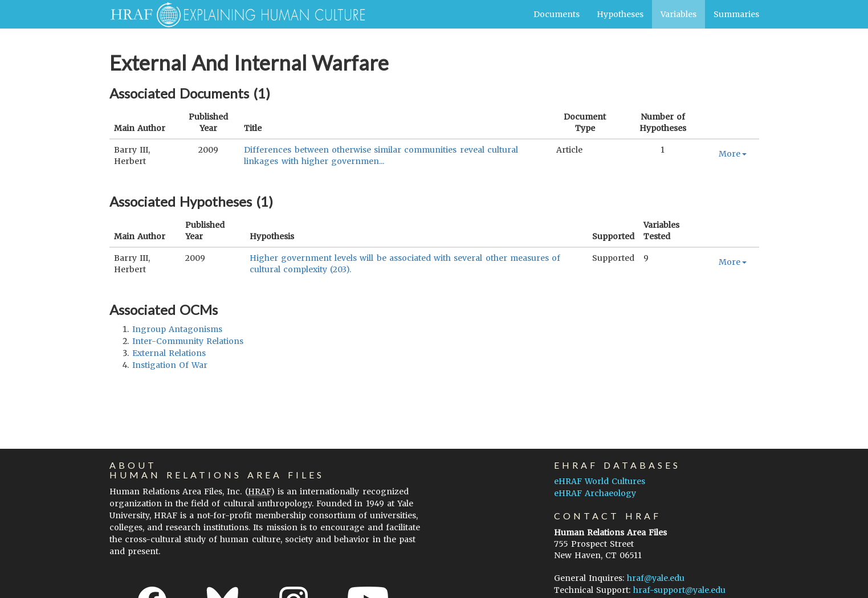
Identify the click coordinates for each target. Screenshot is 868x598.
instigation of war (170, 365)
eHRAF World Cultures (600, 481)
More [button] (733, 154)
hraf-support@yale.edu (679, 590)
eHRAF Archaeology (595, 493)
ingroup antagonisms (177, 329)
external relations (169, 353)
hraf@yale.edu (656, 578)
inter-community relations (188, 341)
